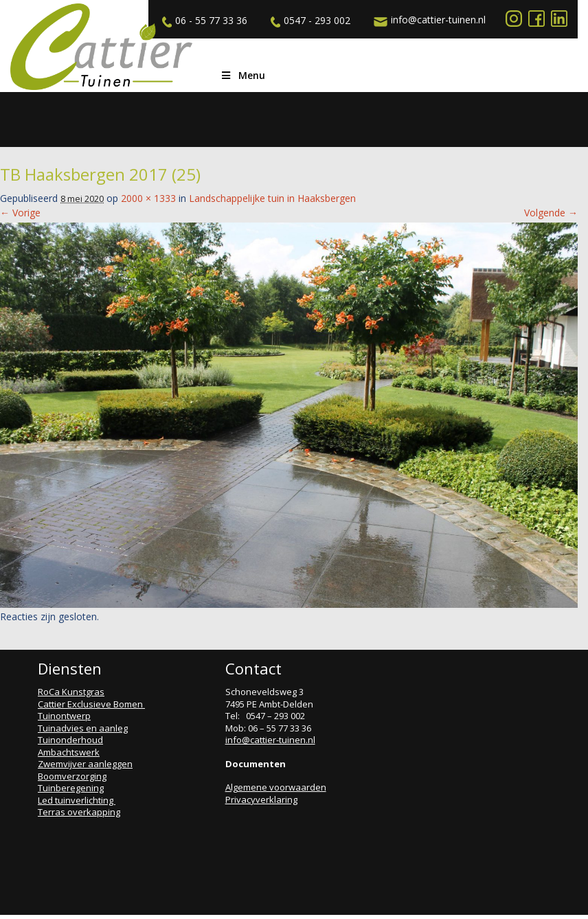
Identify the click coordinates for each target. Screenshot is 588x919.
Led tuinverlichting (77, 800)
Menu (242, 75)
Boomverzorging (72, 776)
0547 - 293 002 (309, 21)
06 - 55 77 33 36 (203, 21)
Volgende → (551, 213)
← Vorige (20, 213)
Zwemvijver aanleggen (85, 764)
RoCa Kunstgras (71, 692)
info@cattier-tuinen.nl (428, 20)
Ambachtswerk (69, 752)
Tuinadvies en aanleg (83, 728)
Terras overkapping (79, 812)
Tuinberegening (71, 788)
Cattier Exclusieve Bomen (91, 704)
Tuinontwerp (64, 716)
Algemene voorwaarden (276, 787)
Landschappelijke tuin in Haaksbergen (272, 198)
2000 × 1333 (148, 198)
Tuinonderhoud (70, 740)
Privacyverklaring (261, 799)
